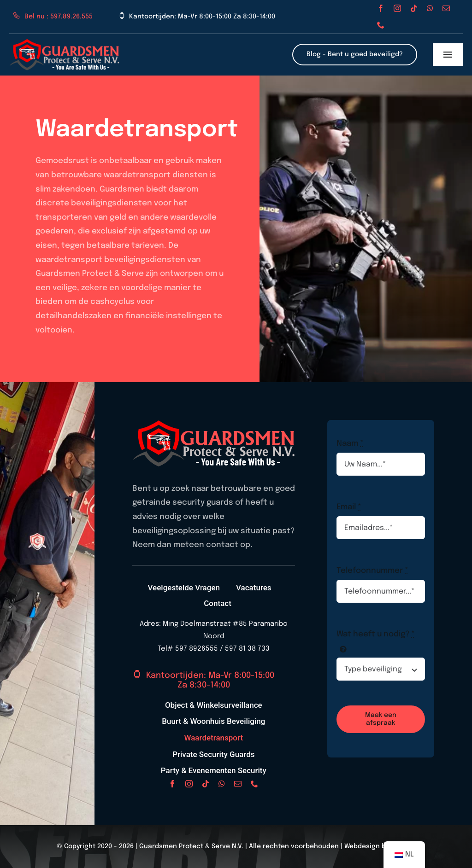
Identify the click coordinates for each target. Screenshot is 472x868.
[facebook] (381, 8)
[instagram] (397, 8)
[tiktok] (414, 8)
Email (349, 507)
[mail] (446, 8)
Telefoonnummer (372, 571)
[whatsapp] (430, 8)
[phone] (381, 25)
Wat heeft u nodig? (376, 634)
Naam (350, 444)
